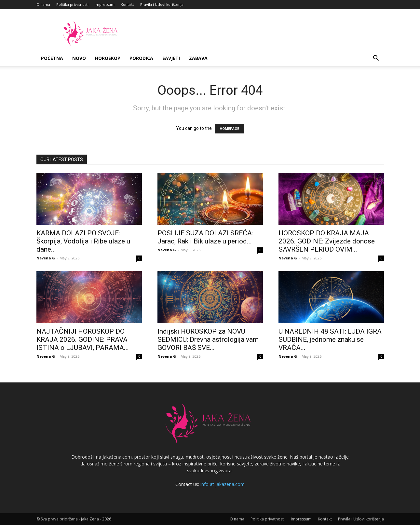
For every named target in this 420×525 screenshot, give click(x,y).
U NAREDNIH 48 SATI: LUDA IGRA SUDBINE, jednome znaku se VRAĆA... (330, 339)
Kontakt (127, 4)
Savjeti (171, 58)
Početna (52, 58)
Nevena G (46, 258)
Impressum (105, 4)
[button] (376, 59)
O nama (43, 4)
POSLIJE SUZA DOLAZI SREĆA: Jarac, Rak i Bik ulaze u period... (205, 237)
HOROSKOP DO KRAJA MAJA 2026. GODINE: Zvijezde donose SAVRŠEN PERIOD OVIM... (327, 241)
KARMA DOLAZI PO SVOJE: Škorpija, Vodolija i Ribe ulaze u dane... (83, 241)
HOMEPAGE (229, 129)
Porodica (141, 58)
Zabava (198, 58)
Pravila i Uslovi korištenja (162, 4)
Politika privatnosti (72, 4)
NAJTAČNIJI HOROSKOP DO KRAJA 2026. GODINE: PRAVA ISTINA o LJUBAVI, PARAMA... (83, 339)
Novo (79, 58)
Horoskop (108, 58)
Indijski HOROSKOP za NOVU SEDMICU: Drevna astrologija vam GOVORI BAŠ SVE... (208, 339)
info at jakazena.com (223, 484)
